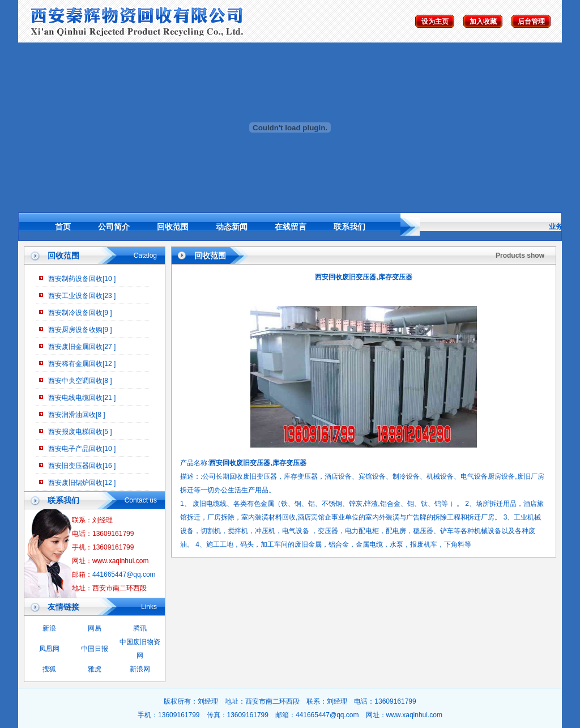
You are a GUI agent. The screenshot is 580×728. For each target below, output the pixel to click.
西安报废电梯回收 (75, 432)
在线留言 (291, 227)
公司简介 (114, 227)
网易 (95, 628)
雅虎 (95, 669)
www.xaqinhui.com (414, 715)
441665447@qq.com (124, 574)
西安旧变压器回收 (75, 466)
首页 (63, 227)
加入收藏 (483, 22)
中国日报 (95, 649)
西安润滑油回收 (72, 415)
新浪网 (140, 669)
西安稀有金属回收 (75, 364)
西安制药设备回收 (75, 279)
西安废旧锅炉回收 (75, 483)
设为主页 (435, 22)
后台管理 (531, 22)
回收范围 (173, 227)
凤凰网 (49, 649)
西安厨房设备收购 (75, 330)
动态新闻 (232, 227)
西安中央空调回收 (75, 381)
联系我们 (349, 227)
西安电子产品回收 (75, 449)
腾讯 (140, 628)
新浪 (49, 628)
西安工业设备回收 (75, 296)
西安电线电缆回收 (75, 398)
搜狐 (49, 669)
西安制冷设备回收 (75, 313)
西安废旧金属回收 (75, 347)
